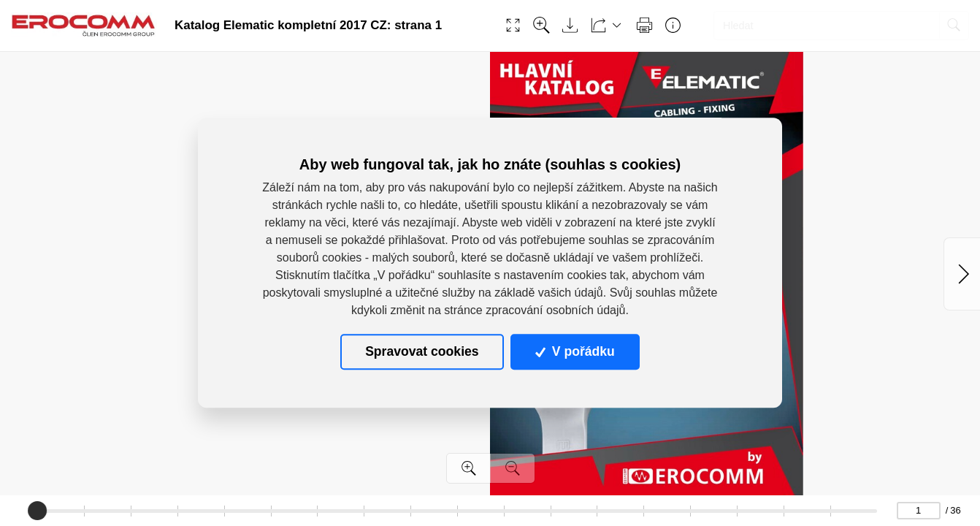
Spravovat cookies (422, 352)
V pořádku (575, 352)
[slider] (37, 511)
